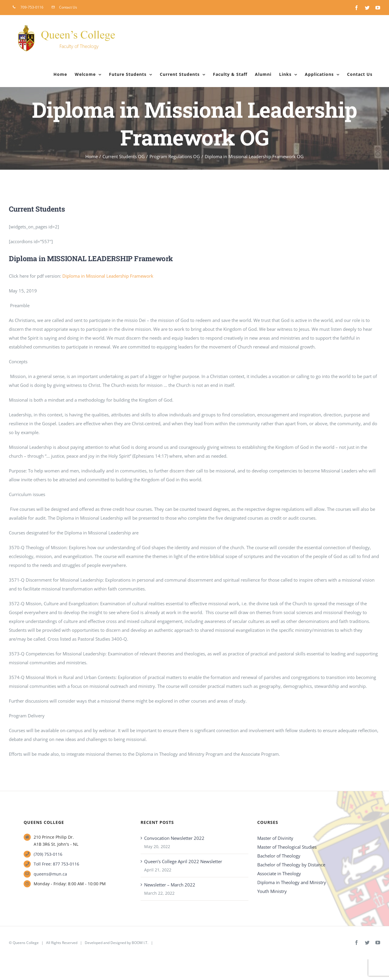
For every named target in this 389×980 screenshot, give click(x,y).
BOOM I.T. (140, 943)
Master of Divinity (275, 838)
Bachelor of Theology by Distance (291, 865)
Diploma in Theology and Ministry (292, 882)
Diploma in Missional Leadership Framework (108, 276)
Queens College (26, 943)
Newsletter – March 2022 (170, 885)
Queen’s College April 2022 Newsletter (183, 861)
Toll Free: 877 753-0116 (56, 864)
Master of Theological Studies (287, 847)
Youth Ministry (272, 891)
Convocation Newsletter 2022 (174, 838)
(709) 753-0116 (48, 854)
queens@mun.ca (50, 874)
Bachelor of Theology (279, 856)
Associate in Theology (279, 873)
